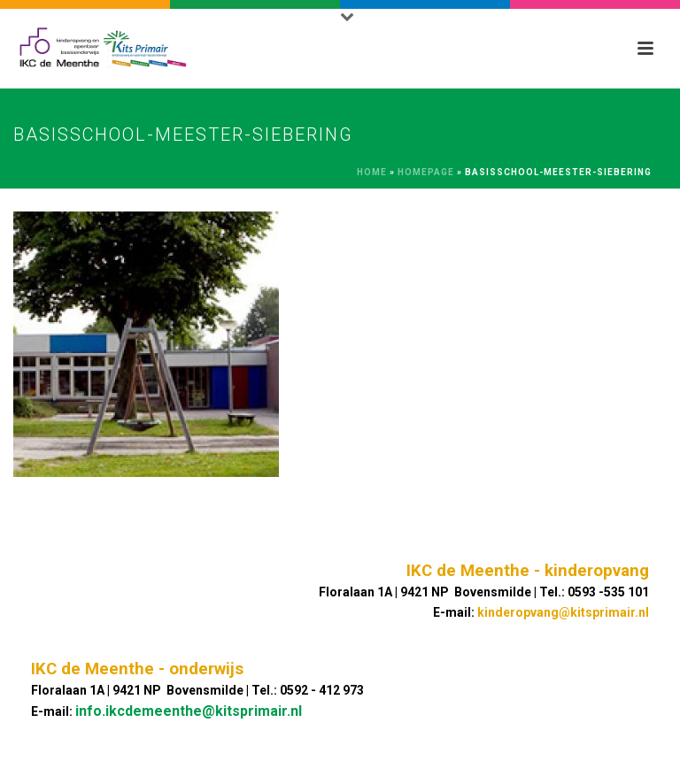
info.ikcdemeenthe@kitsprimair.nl (189, 711)
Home (372, 172)
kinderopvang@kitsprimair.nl (563, 612)
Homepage (426, 172)
